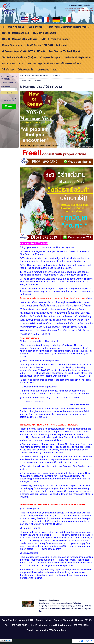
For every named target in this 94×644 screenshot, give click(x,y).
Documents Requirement (49, 600)
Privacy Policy (11, 101)
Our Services (36, 76)
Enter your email (6, 86)
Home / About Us (25, 76)
